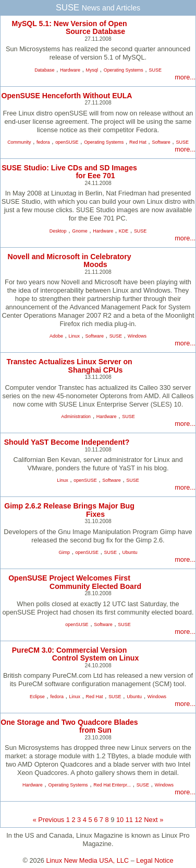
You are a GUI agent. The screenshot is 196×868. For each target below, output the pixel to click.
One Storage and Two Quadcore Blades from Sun (69, 726)
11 (129, 820)
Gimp (64, 552)
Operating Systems (124, 70)
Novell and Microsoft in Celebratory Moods (69, 261)
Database (44, 70)
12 (139, 820)
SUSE (155, 70)
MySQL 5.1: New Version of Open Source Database (69, 27)
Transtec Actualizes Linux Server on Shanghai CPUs (69, 366)
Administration (76, 416)
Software (161, 142)
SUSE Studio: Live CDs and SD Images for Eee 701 (69, 172)
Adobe (56, 336)
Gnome (79, 231)
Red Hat (138, 142)
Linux (74, 336)
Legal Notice (155, 860)
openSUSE (67, 142)
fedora (43, 142)
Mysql (92, 70)
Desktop (58, 231)
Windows (137, 336)
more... (185, 77)
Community (19, 142)
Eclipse (37, 697)
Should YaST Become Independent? (67, 442)
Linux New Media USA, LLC (88, 860)
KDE (124, 231)
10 (120, 820)
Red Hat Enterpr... (112, 785)
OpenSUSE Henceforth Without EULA (67, 96)
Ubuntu (130, 552)
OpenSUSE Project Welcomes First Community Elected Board (75, 582)
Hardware (70, 70)
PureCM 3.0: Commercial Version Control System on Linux (76, 654)
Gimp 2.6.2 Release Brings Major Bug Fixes (69, 510)
